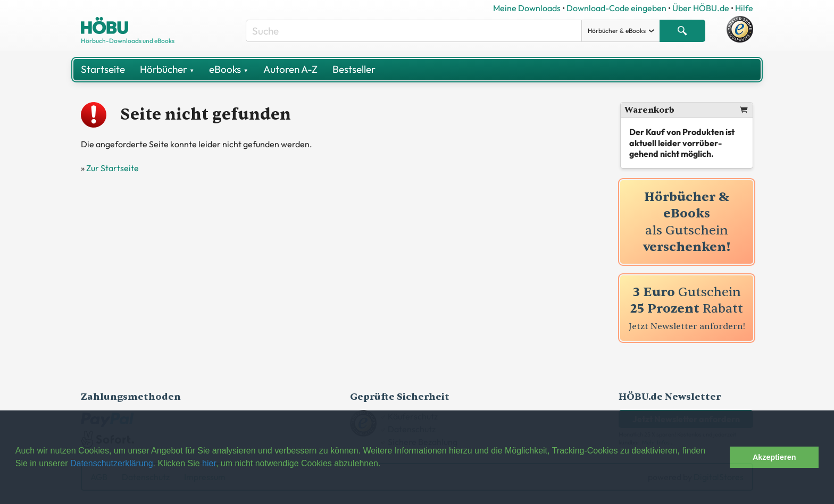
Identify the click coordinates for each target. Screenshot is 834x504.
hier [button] (209, 463)
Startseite (103, 69)
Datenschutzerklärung (112, 463)
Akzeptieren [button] (774, 457)
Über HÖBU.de (701, 8)
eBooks (228, 69)
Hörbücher (167, 69)
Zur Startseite (112, 168)
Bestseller (354, 69)
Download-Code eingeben (616, 8)
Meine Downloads (527, 8)
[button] (719, 457)
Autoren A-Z (290, 69)
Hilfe (744, 8)
